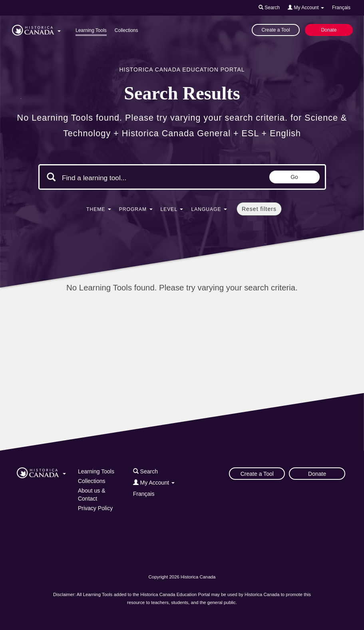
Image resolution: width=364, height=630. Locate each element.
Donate (329, 30)
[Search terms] (129, 178)
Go (294, 177)
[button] (36, 29)
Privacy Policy (95, 508)
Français (341, 8)
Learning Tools (91, 30)
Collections (126, 30)
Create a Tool (275, 30)
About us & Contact (92, 495)
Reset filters (259, 209)
